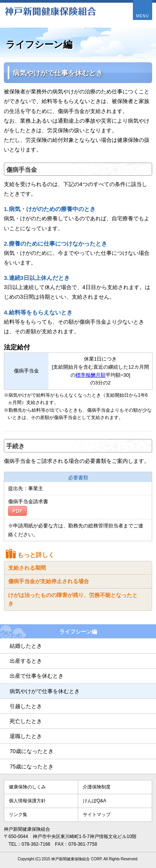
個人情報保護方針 (27, 801)
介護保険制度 (97, 787)
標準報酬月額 (91, 375)
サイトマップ (97, 815)
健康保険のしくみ (27, 787)
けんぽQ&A (95, 801)
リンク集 (18, 815)
